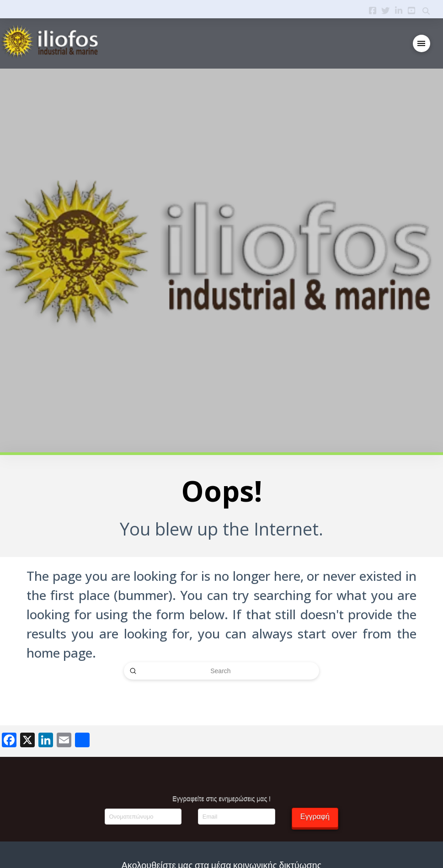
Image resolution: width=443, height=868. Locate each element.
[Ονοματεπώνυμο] (143, 816)
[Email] (236, 816)
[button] (422, 44)
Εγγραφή (315, 817)
